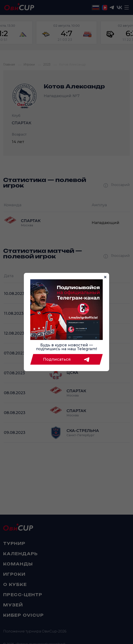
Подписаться (66, 359)
